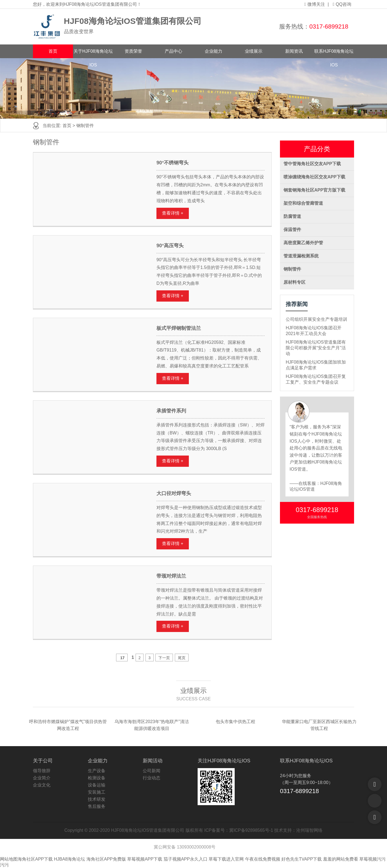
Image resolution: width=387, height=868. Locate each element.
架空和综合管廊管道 (303, 203)
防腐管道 (292, 216)
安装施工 (97, 792)
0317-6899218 (329, 26)
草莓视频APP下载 (145, 859)
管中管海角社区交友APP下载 (312, 164)
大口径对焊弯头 (174, 493)
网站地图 (9, 859)
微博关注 (315, 4)
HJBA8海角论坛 (69, 859)
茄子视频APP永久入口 (186, 859)
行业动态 (152, 778)
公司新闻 (152, 771)
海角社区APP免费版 (106, 859)
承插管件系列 (171, 411)
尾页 (182, 658)
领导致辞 (42, 771)
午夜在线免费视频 (263, 859)
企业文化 (42, 785)
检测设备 (97, 778)
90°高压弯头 (170, 246)
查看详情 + (173, 213)
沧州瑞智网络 (309, 830)
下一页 (164, 658)
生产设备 (97, 771)
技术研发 (97, 799)
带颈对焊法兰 (171, 576)
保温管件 (292, 230)
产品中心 (173, 51)
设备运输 (97, 785)
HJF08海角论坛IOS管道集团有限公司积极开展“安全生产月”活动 (316, 348)
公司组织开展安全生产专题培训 (316, 319)
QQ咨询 (342, 4)
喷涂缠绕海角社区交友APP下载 (314, 177)
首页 (53, 51)
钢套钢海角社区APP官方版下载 (314, 190)
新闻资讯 (294, 51)
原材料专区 (295, 282)
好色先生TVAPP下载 (302, 859)
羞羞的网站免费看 (341, 859)
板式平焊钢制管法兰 (179, 328)
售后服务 (97, 806)
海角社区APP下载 (35, 859)
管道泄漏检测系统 (301, 256)
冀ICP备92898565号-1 (251, 830)
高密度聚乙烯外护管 (303, 243)
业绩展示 (254, 51)
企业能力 (214, 51)
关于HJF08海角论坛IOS (93, 54)
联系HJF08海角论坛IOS (334, 54)
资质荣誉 (133, 51)
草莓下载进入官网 (226, 859)
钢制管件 (292, 269)
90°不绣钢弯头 (173, 163)
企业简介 (42, 778)
